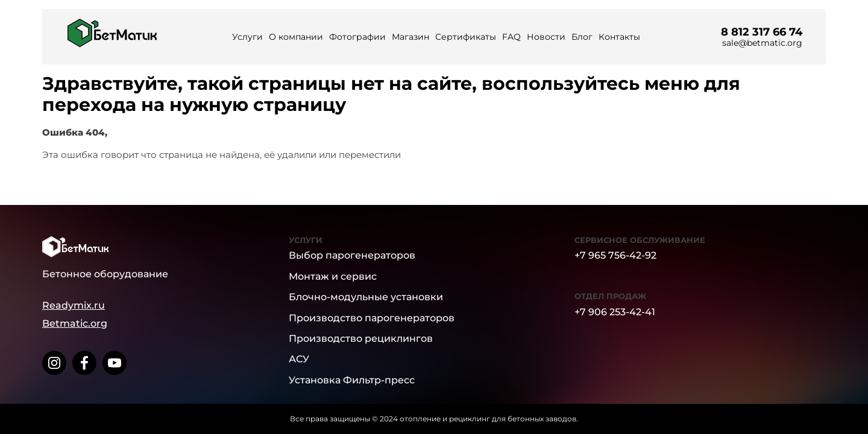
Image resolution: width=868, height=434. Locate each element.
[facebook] (84, 363)
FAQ (511, 37)
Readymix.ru (74, 305)
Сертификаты (466, 37)
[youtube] (115, 363)
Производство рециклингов (361, 338)
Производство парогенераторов (372, 318)
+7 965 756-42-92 (615, 255)
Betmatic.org (75, 323)
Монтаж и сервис (333, 276)
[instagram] (54, 363)
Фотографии (357, 37)
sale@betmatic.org (762, 43)
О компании (296, 37)
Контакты (619, 37)
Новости (546, 37)
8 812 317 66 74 (762, 32)
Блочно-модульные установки (366, 297)
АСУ (299, 359)
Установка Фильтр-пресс (352, 380)
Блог (582, 37)
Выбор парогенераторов (352, 255)
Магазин (410, 37)
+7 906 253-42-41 (615, 312)
